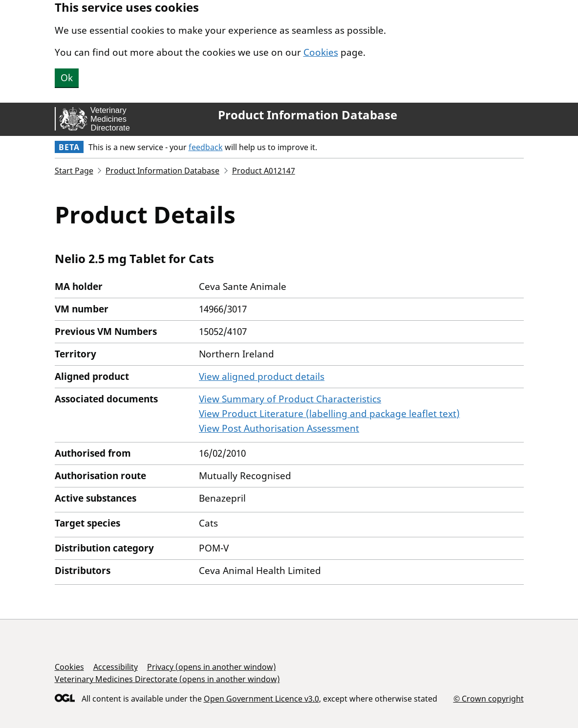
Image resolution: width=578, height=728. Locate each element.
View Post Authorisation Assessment (279, 428)
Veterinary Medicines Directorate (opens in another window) (167, 679)
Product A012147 (264, 171)
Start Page (74, 171)
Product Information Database (308, 115)
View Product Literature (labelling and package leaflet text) (329, 414)
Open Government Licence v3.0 (261, 699)
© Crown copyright (489, 698)
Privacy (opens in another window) (212, 667)
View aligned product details (262, 376)
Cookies (321, 52)
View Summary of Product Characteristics (290, 399)
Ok (67, 78)
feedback (206, 147)
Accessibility (116, 667)
